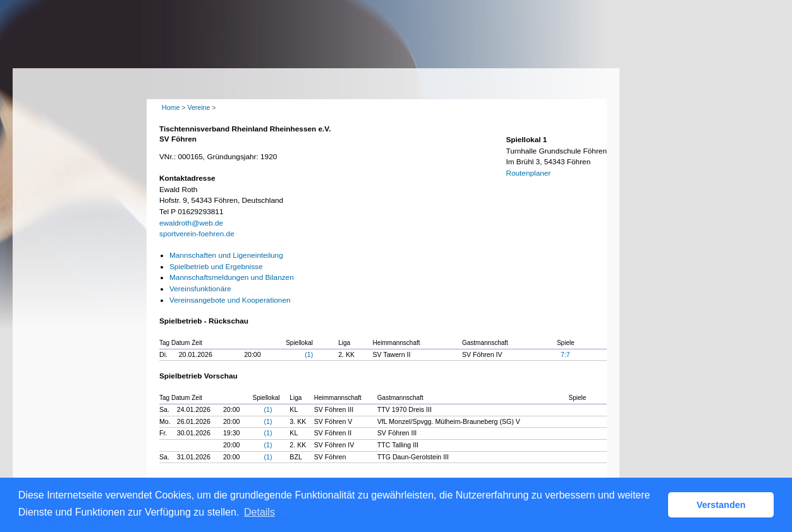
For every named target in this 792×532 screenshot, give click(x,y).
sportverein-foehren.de (197, 234)
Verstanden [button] (721, 505)
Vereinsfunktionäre (200, 289)
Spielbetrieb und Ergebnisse (216, 267)
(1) (309, 354)
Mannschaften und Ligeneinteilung (226, 255)
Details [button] (259, 512)
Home (171, 107)
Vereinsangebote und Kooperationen (230, 300)
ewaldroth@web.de (191, 223)
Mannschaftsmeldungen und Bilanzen (232, 277)
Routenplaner (528, 173)
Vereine (198, 107)
